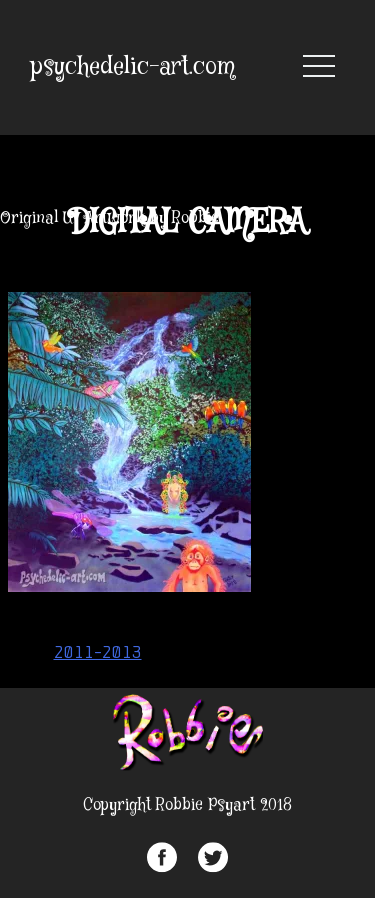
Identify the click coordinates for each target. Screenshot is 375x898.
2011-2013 (98, 652)
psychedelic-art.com (133, 67)
